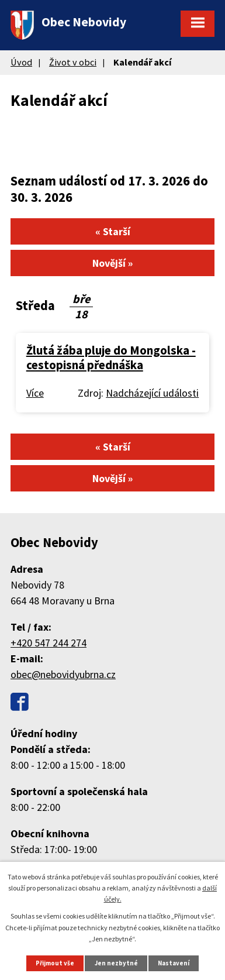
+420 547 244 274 (49, 643)
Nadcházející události (152, 393)
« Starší (113, 231)
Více (35, 393)
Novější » (112, 263)
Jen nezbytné (116, 963)
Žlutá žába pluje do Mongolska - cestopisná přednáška (111, 358)
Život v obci (73, 62)
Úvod (21, 62)
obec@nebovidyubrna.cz (63, 674)
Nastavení (174, 963)
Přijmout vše (55, 963)
